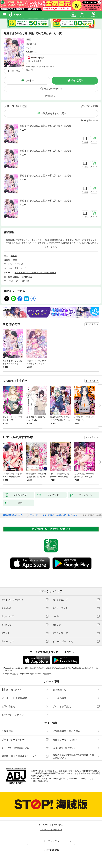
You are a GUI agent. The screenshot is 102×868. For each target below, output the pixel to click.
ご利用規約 (7, 731)
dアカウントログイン (13, 715)
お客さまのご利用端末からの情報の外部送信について (73, 756)
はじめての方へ (12, 690)
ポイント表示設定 (62, 706)
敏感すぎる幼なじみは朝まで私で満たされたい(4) (45, 201)
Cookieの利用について (64, 748)
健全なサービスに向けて (65, 740)
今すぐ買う (77, 80)
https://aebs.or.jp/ (41, 781)
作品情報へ (49, 96)
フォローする (34, 44)
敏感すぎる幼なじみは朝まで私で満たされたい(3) (45, 175)
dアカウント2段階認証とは (16, 748)
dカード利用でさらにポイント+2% (39, 67)
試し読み (16, 71)
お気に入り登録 (91, 106)
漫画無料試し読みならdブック (14, 515)
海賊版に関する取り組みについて (19, 756)
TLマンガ (19, 264)
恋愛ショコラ (20, 268)
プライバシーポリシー (13, 740)
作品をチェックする (53, 89)
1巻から (83, 120)
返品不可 (30, 70)
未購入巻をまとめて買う (53, 113)
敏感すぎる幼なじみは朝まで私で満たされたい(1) (45, 126)
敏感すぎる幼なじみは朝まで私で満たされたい (35, 273)
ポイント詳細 (34, 61)
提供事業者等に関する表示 (66, 731)
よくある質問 (60, 698)
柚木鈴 (29, 44)
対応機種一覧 (60, 690)
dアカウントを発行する (51, 825)
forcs (15, 260)
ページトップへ (51, 841)
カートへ (30, 80)
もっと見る (91, 324)
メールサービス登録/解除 (15, 698)
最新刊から (93, 120)
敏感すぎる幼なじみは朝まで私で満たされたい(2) (45, 151)
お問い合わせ (9, 706)
